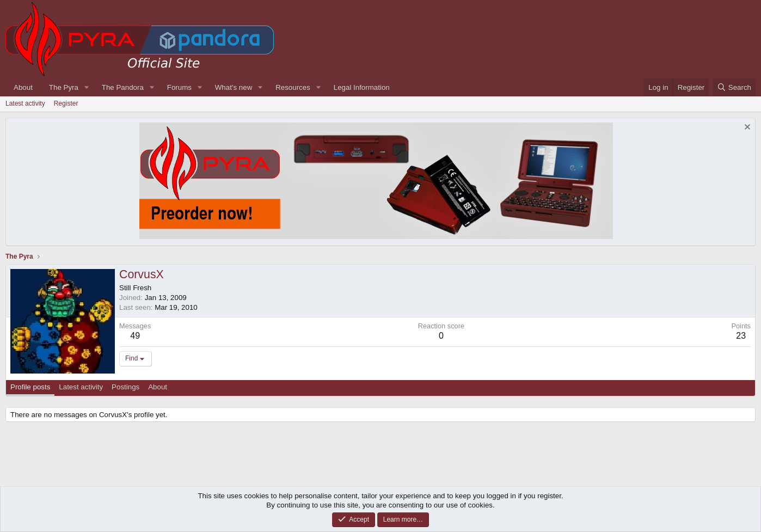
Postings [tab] (125, 387)
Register (66, 103)
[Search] (734, 87)
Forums (179, 87)
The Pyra (64, 87)
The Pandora (123, 87)
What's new (234, 87)
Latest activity (25, 103)
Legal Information (362, 87)
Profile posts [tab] (30, 387)
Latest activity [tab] (81, 387)
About (23, 87)
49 (135, 336)
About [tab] (158, 387)
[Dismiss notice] (746, 128)
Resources (293, 87)
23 (741, 336)
